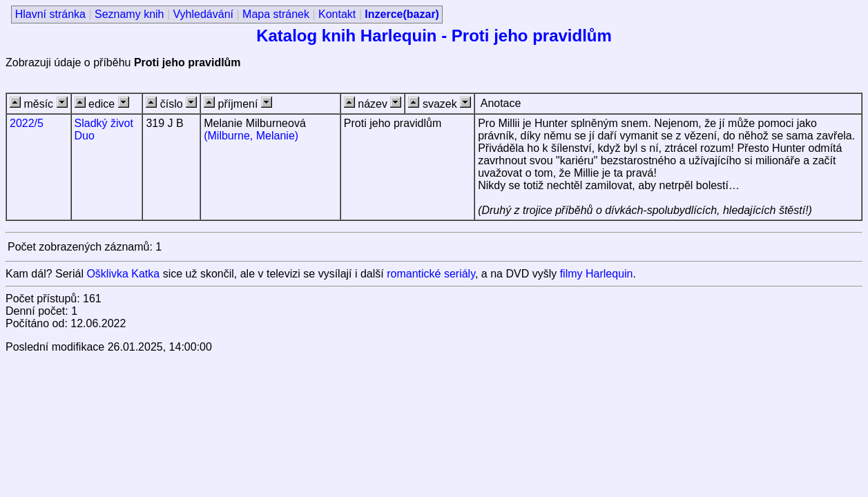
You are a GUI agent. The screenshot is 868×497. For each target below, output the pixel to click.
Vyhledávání (203, 14)
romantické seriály (431, 274)
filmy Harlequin (597, 274)
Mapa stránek (276, 14)
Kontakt (337, 14)
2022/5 (27, 123)
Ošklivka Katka (123, 274)
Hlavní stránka (50, 14)
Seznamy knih (129, 14)
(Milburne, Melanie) (251, 136)
